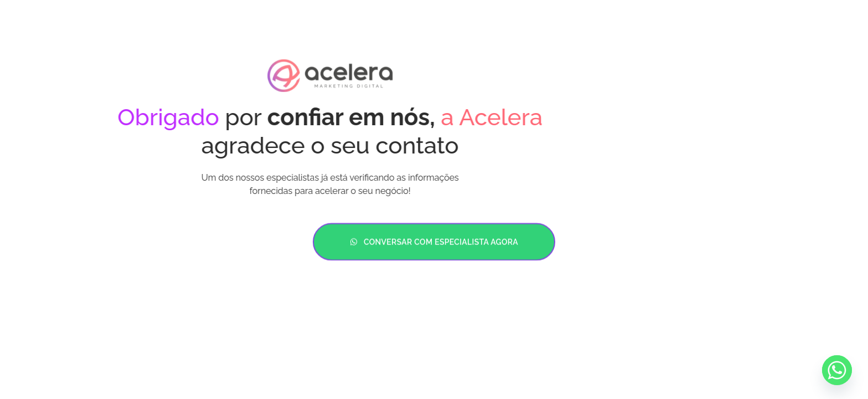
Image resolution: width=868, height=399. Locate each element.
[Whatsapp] (837, 370)
